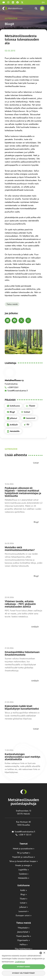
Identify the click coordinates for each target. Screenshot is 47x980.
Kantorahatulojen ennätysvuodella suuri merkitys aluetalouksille (22, 757)
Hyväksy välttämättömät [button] (23, 973)
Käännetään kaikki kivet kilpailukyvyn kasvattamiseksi (22, 707)
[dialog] (23, 965)
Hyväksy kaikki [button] (24, 967)
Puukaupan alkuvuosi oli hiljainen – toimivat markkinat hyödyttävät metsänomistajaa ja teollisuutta (23, 492)
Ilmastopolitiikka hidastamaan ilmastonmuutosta (22, 653)
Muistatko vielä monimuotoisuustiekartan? (20, 549)
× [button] (44, 953)
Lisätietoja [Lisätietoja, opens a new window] (20, 962)
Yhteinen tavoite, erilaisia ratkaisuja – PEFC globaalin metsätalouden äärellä (20, 604)
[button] (42, 8)
